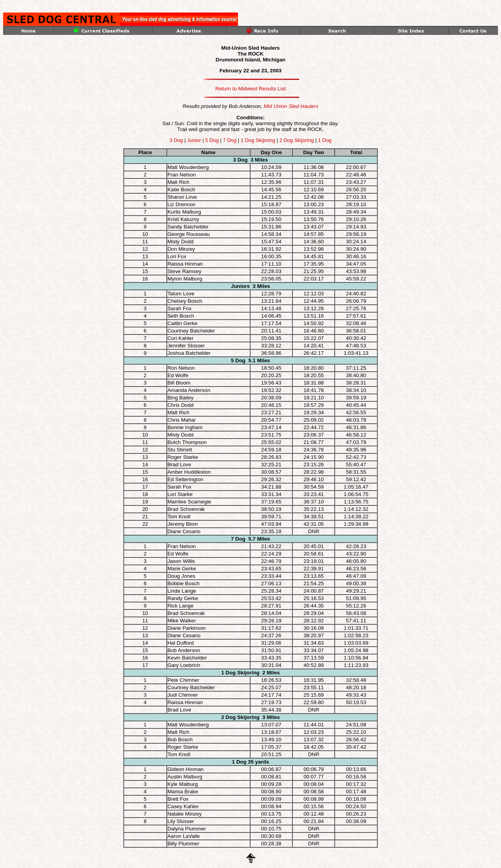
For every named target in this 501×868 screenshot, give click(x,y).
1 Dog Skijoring (259, 140)
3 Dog (176, 140)
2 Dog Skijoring (297, 140)
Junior (194, 140)
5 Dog (212, 140)
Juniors (240, 286)
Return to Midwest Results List (250, 89)
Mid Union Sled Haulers (291, 106)
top (6, 5)
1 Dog (325, 140)
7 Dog (230, 140)
